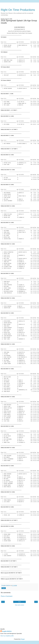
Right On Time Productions (18, 10)
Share (4, 588)
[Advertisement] (19, 5)
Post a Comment (7, 596)
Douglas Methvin (7, 631)
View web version (19, 605)
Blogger (23, 639)
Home (19, 602)
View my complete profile (7, 636)
